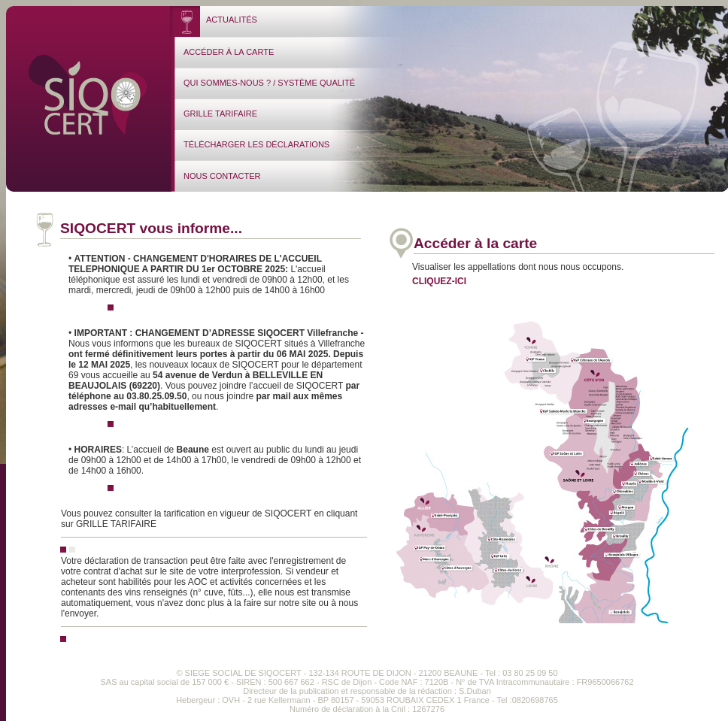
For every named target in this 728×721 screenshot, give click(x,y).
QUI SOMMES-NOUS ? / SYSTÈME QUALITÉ (269, 83)
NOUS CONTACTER (222, 176)
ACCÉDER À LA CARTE (229, 52)
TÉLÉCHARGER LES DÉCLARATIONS (256, 144)
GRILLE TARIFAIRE (220, 114)
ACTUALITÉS (232, 20)
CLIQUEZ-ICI (439, 281)
